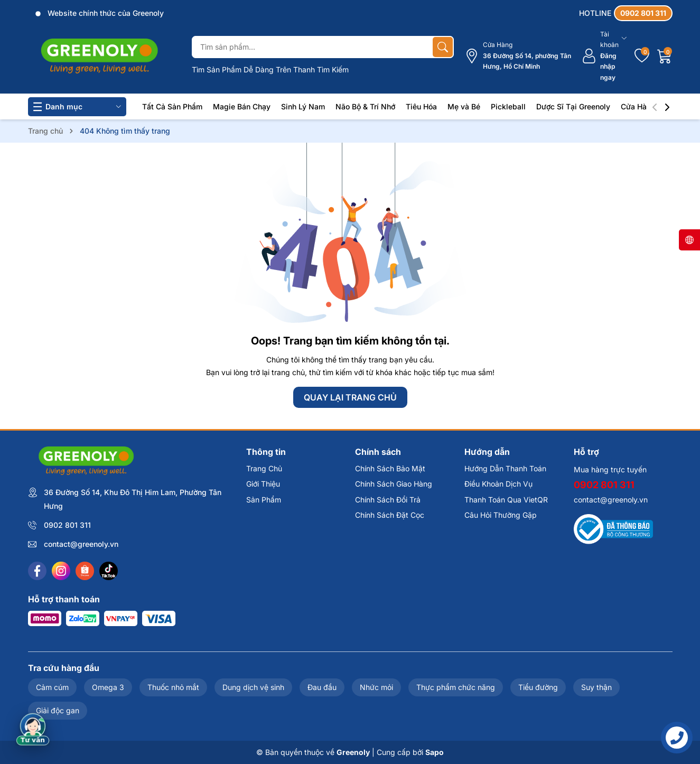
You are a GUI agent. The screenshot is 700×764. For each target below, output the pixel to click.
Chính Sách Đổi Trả (388, 500)
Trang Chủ (264, 468)
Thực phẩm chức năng (456, 687)
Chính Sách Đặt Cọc (390, 515)
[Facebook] (37, 571)
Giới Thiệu (263, 484)
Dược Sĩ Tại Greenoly (573, 106)
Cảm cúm (52, 687)
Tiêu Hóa (421, 106)
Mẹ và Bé (464, 106)
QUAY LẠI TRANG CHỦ (350, 397)
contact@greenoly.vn (81, 544)
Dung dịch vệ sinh (253, 687)
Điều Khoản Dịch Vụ (498, 484)
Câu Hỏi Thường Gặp (501, 515)
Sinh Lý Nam (303, 106)
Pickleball (508, 106)
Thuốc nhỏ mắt (173, 687)
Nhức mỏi (376, 687)
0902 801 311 (67, 525)
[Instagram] (61, 571)
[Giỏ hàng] (665, 56)
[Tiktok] (109, 571)
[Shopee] (85, 571)
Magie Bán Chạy (242, 106)
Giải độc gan (58, 710)
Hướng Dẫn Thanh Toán (505, 468)
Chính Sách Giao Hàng (394, 484)
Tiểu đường (538, 687)
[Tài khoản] (604, 56)
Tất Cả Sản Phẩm (172, 106)
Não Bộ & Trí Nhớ (365, 106)
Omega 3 (108, 687)
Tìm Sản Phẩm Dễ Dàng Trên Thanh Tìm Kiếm (270, 69)
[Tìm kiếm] (443, 47)
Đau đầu (322, 687)
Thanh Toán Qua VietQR (506, 500)
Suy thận (596, 687)
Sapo (435, 752)
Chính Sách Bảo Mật (390, 468)
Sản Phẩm (264, 500)
